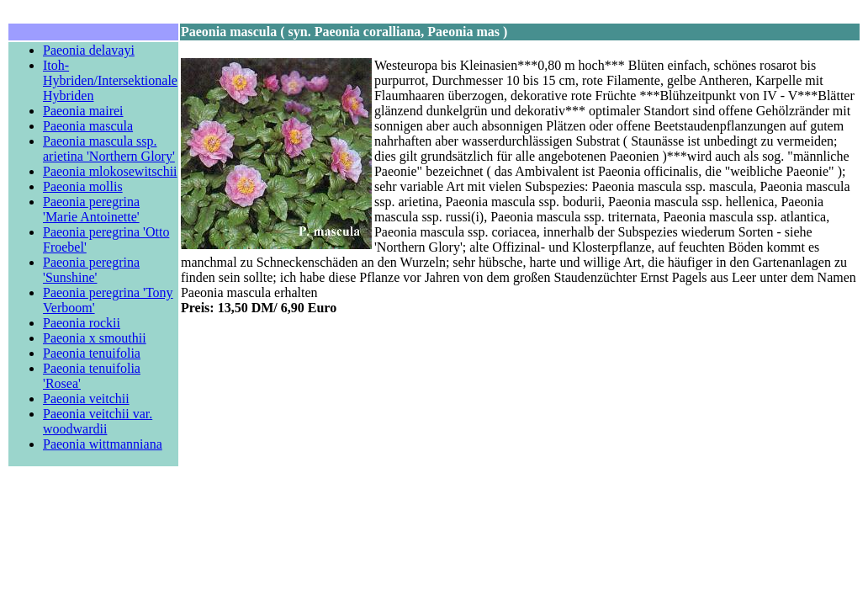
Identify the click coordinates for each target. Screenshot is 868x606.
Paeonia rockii (82, 323)
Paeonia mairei (83, 111)
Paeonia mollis (83, 186)
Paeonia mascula (88, 126)
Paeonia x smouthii (95, 338)
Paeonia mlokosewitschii (110, 171)
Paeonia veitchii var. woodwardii (98, 421)
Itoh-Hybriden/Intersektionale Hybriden (110, 80)
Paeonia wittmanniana (103, 444)
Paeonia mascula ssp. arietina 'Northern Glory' (109, 149)
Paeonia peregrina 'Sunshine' (91, 270)
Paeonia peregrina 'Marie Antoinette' (91, 209)
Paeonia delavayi (89, 50)
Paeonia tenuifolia (92, 353)
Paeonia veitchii (86, 399)
